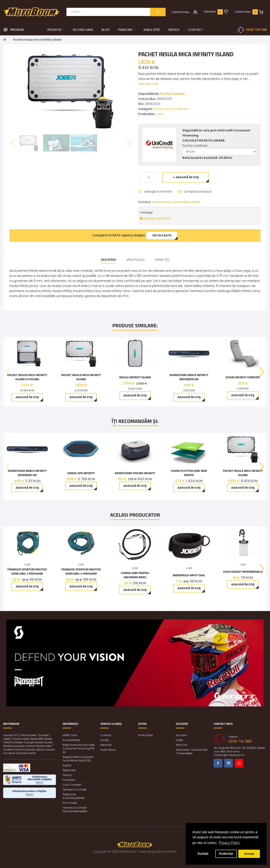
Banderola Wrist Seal (189, 575)
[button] (262, 372)
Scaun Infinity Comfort (243, 377)
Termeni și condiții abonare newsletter (75, 809)
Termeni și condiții (75, 790)
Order (179, 740)
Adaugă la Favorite (158, 191)
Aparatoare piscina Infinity (135, 473)
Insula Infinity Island (135, 377)
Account (181, 735)
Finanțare (69, 780)
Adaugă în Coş (187, 177)
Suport (67, 765)
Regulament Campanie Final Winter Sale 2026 (78, 759)
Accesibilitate (71, 740)
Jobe (160, 114)
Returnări (106, 745)
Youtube (239, 763)
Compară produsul (198, 191)
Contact (106, 735)
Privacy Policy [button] (229, 843)
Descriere (108, 260)
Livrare (105, 740)
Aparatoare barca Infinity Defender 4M (189, 377)
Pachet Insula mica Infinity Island (37, 40)
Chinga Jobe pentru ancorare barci (135, 575)
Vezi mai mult (148, 84)
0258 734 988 (256, 30)
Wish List (181, 745)
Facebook (218, 763)
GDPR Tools (70, 735)
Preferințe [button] (226, 854)
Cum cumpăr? (72, 785)
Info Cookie (70, 803)
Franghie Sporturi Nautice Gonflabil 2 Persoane (27, 571)
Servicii (67, 775)
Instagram (229, 763)
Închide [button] (203, 854)
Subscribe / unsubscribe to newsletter (192, 752)
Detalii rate (162, 235)
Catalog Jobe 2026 (156, 218)
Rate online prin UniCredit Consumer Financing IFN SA (79, 748)
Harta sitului (108, 750)
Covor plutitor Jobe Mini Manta (189, 473)
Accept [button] (249, 854)
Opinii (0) (162, 260)
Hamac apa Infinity (81, 473)
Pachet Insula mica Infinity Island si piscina (27, 377)
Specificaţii (135, 260)
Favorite (210, 12)
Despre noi (69, 770)
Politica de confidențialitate (74, 796)
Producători (146, 735)
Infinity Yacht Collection (171, 109)
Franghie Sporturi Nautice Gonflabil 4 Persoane (81, 571)
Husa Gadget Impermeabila (243, 572)
